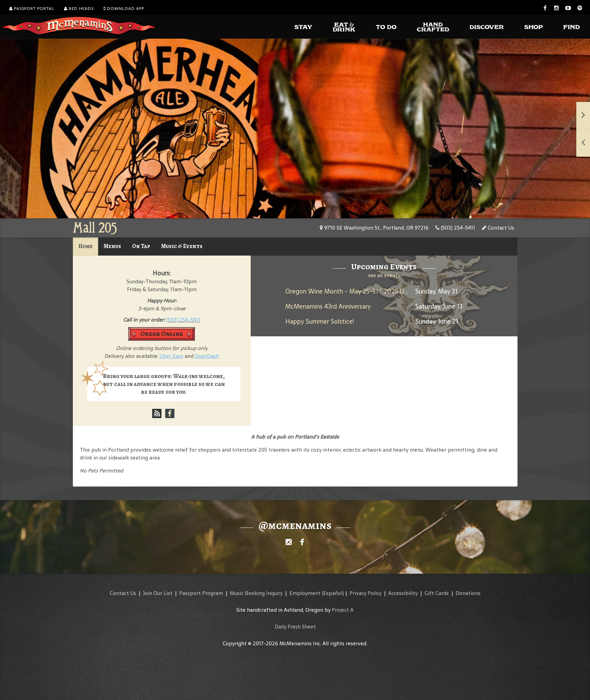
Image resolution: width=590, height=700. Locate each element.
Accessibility (403, 593)
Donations (468, 593)
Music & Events (182, 246)
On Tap (141, 246)
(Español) (333, 593)
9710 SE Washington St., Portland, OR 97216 (374, 228)
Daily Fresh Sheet (295, 627)
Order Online (162, 334)
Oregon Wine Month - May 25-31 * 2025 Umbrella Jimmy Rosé (372, 291)
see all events (384, 275)
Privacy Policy (365, 593)
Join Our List (158, 593)
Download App (124, 9)
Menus (112, 246)
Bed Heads (79, 9)
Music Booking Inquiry (256, 593)
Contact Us (498, 228)
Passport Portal (32, 9)
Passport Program (201, 593)
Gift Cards (437, 593)
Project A (343, 610)
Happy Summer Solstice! (320, 321)
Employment (305, 593)
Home (86, 246)
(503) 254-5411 (455, 228)
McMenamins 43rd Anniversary (328, 306)
